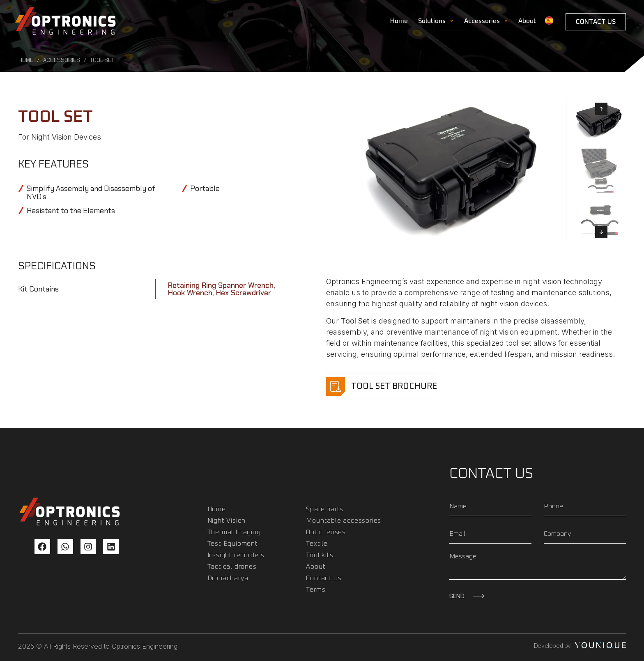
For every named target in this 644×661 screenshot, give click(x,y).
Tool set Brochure (394, 386)
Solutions (436, 21)
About (527, 21)
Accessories (486, 21)
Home (399, 21)
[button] (601, 109)
